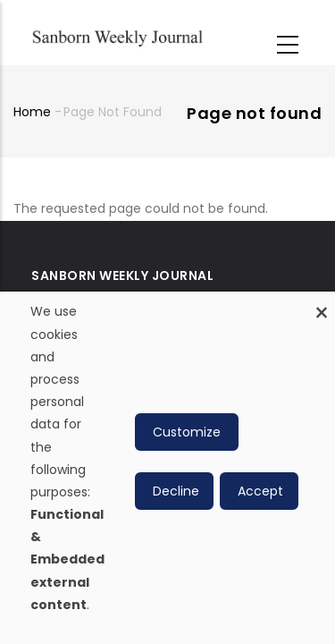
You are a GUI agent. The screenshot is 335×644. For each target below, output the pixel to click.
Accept (260, 491)
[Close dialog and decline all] (322, 303)
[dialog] (167, 468)
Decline (176, 491)
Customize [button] (187, 432)
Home (32, 112)
